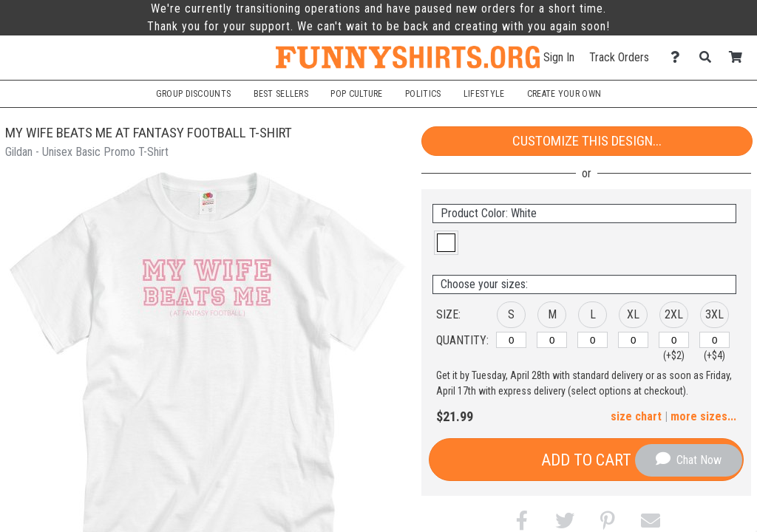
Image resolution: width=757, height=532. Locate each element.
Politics (423, 94)
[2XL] (674, 340)
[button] (446, 243)
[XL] (633, 340)
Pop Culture (356, 94)
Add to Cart (586, 460)
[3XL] (714, 340)
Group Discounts (193, 94)
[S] (511, 340)
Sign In (559, 57)
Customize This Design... (587, 141)
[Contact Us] (679, 57)
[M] (552, 340)
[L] (593, 340)
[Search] (709, 57)
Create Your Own (564, 94)
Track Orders (619, 57)
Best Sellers (281, 94)
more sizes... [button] (703, 416)
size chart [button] (636, 416)
